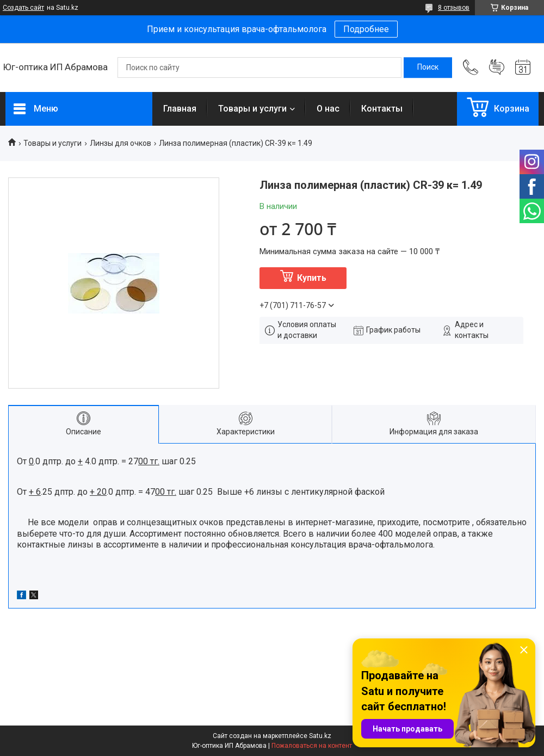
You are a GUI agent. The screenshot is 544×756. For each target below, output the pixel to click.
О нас (328, 109)
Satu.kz (320, 736)
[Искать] (428, 67)
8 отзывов (454, 8)
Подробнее (366, 29)
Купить (312, 278)
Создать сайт (23, 8)
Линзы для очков (120, 143)
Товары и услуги (252, 109)
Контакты (382, 109)
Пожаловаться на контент (312, 746)
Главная (180, 109)
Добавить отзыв (497, 67)
